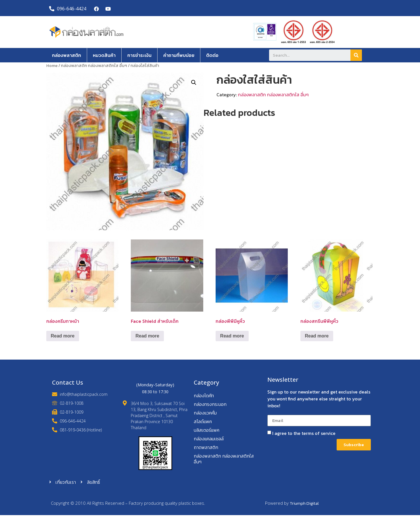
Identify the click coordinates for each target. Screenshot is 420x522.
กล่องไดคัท (204, 396)
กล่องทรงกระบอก (210, 404)
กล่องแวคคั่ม (205, 413)
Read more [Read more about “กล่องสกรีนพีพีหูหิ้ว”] (317, 336)
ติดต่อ (212, 55)
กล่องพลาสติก (67, 55)
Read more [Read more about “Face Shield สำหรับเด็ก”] (147, 336)
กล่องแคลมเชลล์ (209, 439)
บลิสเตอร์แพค (207, 430)
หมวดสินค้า (104, 55)
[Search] (356, 55)
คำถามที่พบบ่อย (179, 55)
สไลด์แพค (203, 421)
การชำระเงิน (139, 55)
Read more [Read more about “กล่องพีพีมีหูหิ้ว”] (232, 336)
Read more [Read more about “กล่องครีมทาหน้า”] (63, 336)
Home (52, 66)
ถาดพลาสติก (206, 447)
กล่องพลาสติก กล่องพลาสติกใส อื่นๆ (94, 66)
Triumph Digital (304, 503)
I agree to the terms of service (304, 433)
